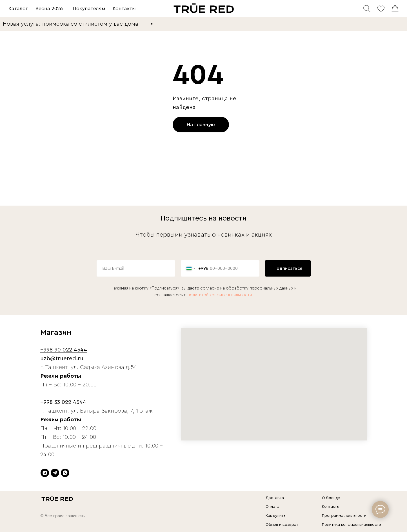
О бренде (331, 498)
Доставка (275, 498)
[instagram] (45, 473)
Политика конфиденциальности (352, 525)
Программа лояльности (344, 516)
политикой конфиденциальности (220, 295)
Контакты (124, 8)
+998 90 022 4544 (64, 350)
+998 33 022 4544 (63, 402)
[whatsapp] (65, 473)
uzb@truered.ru (62, 359)
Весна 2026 (49, 8)
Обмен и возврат (282, 525)
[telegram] (55, 473)
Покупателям (89, 8)
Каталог (18, 8)
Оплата (273, 507)
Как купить (276, 516)
